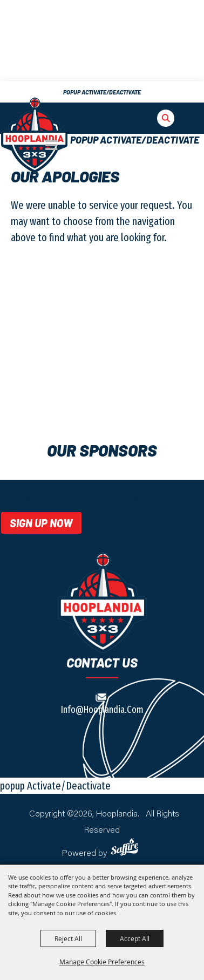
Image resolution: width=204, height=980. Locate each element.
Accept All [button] (135, 938)
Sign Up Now (41, 523)
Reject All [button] (68, 938)
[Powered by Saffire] (127, 847)
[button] (159, 123)
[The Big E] (34, 135)
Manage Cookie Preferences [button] (102, 962)
